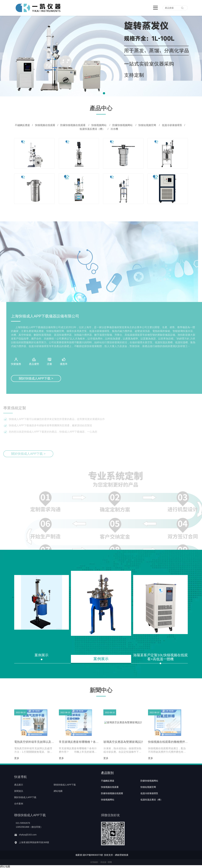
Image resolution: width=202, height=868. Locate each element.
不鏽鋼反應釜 (22, 125)
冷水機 (114, 129)
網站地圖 (5, 867)
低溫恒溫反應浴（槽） (92, 129)
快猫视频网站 (99, 125)
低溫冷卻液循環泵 (172, 125)
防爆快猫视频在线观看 (73, 125)
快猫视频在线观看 (45, 125)
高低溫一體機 (106, 862)
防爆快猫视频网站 (123, 125)
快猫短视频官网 (148, 125)
